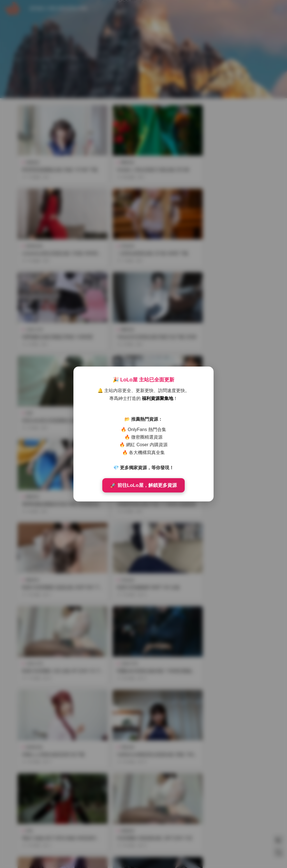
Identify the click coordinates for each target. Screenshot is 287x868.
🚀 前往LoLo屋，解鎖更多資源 (143, 485)
